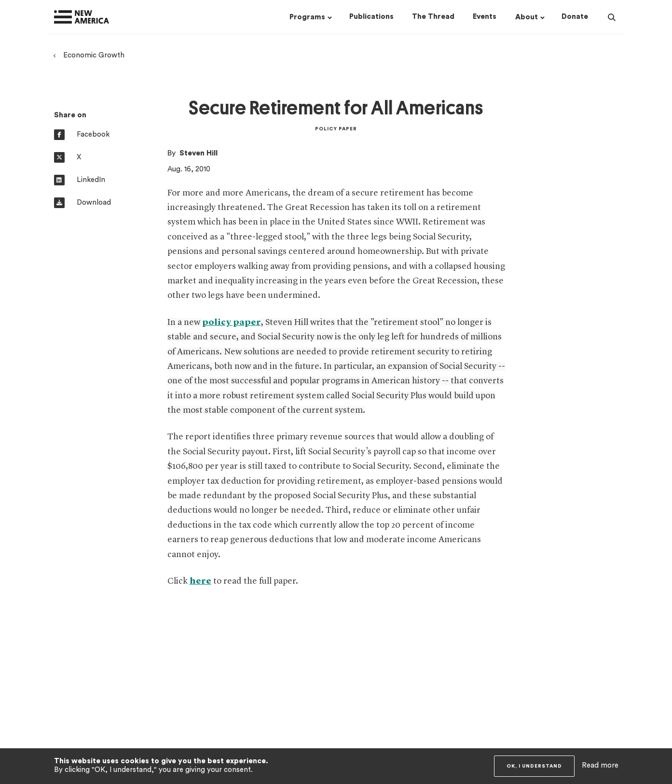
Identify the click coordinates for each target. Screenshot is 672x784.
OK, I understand (534, 766)
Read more (600, 765)
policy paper (232, 322)
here (200, 581)
